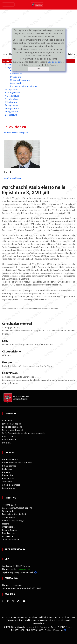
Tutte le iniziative (10, 539)
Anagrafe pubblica (12, 178)
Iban (73, 617)
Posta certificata (62, 617)
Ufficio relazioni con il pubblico (17, 463)
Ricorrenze (7, 536)
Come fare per (9, 488)
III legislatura (12, 108)
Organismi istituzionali (13, 430)
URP (7, 559)
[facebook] (3, 601)
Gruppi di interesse (11, 485)
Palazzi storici (9, 436)
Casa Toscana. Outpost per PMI (17, 508)
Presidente (16, 77)
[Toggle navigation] (8, 4)
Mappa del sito (46, 620)
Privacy (21, 620)
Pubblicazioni (9, 533)
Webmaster (58, 630)
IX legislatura (12, 90)
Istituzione (7, 421)
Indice (57, 620)
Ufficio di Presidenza (20, 80)
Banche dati (8, 479)
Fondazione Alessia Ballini (15, 514)
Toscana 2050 (9, 505)
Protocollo (7, 475)
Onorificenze (8, 527)
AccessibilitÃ (39, 623)
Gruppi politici (17, 83)
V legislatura (11, 102)
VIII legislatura (13, 93)
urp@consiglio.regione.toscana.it (18, 572)
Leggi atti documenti (12, 427)
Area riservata (15, 549)
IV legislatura (12, 105)
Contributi (7, 482)
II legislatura (11, 112)
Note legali (33, 617)
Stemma (6, 443)
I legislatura (11, 115)
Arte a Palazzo (9, 439)
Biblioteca (7, 469)
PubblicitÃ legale (46, 617)
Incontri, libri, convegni (13, 520)
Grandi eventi (8, 517)
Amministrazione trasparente (15, 617)
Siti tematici (66, 620)
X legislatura (11, 67)
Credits (48, 630)
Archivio (6, 472)
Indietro (71, 54)
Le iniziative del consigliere (16, 133)
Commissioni (16, 74)
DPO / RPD (11, 620)
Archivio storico (32, 620)
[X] (8, 601)
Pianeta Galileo (10, 530)
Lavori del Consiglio (11, 424)
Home (5, 54)
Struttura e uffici (10, 460)
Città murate (8, 511)
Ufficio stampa (9, 466)
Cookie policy (54, 62)
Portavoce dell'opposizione (24, 86)
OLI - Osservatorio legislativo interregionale (24, 433)
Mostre (6, 524)
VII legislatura (12, 96)
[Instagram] (13, 601)
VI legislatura (12, 99)
